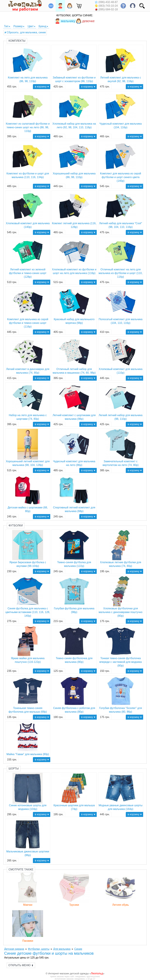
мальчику (65, 21)
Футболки (16, 525)
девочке (85, 21)
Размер (18, 26)
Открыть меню (21, 965)
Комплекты (17, 41)
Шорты (14, 769)
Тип (6, 26)
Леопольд (97, 973)
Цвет (31, 26)
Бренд (42, 26)
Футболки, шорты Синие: (75, 15)
